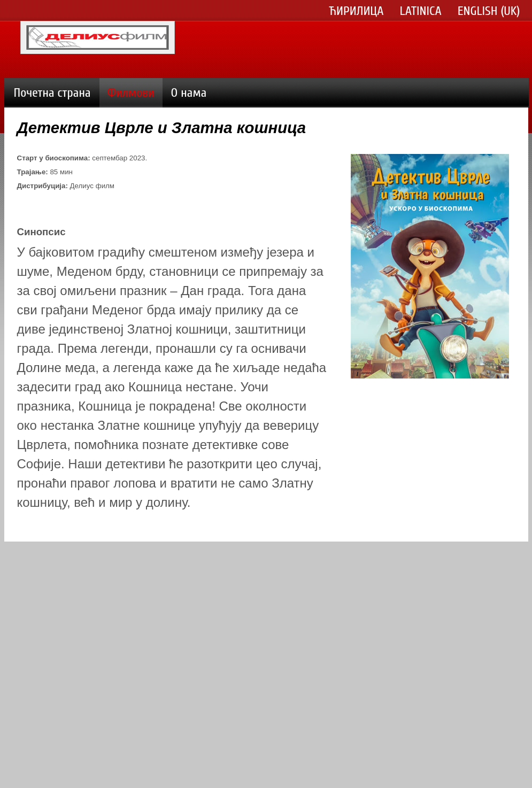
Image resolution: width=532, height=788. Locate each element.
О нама (189, 93)
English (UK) (489, 11)
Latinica (421, 11)
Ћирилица (357, 11)
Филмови (131, 93)
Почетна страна (52, 93)
